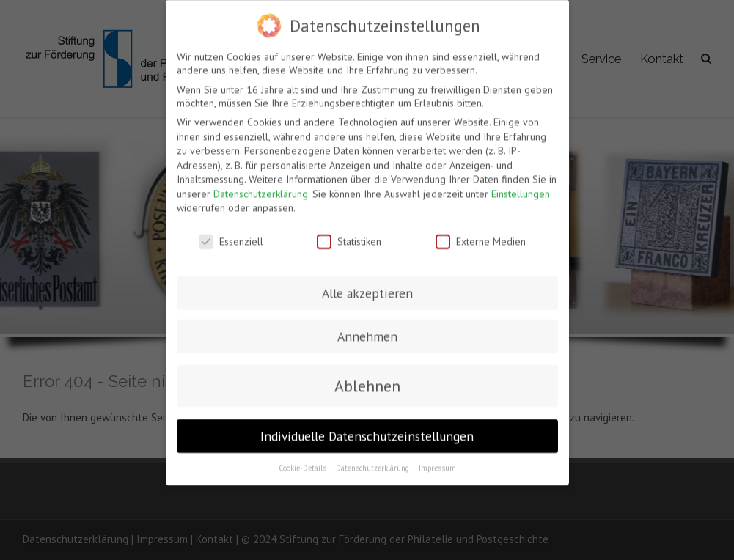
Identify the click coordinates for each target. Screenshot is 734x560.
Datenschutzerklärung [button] (374, 463)
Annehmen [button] (367, 331)
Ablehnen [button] (367, 381)
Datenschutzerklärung (261, 188)
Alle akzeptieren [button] (367, 288)
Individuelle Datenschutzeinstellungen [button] (367, 431)
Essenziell (231, 236)
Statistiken (349, 236)
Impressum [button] (437, 463)
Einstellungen (521, 188)
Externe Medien (481, 236)
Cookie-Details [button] (304, 463)
